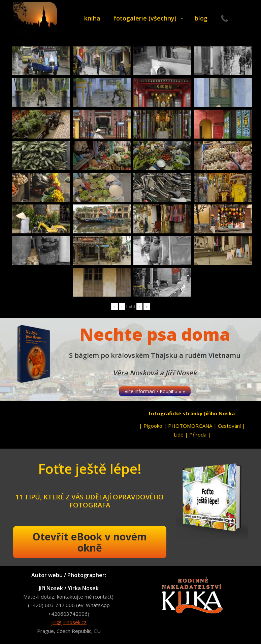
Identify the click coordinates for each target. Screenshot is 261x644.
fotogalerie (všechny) (145, 18)
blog (201, 18)
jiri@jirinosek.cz (69, 622)
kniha (92, 18)
